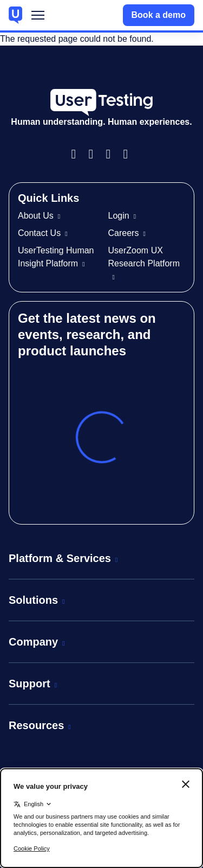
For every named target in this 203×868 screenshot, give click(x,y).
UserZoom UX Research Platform (144, 257)
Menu (38, 18)
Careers (124, 233)
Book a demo (159, 15)
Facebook (78, 154)
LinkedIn (113, 154)
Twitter (130, 154)
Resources (36, 725)
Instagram (95, 154)
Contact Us (39, 233)
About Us (36, 216)
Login (119, 216)
